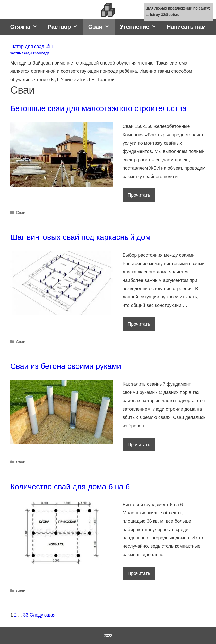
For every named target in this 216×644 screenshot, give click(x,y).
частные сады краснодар (30, 53)
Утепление (141, 27)
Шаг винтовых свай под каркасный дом (80, 237)
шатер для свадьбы (31, 47)
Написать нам (186, 27)
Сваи (101, 27)
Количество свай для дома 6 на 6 (70, 487)
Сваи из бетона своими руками (66, 366)
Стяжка (26, 27)
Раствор (65, 27)
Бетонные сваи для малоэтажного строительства (98, 108)
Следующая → (46, 615)
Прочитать (141, 196)
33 (26, 615)
